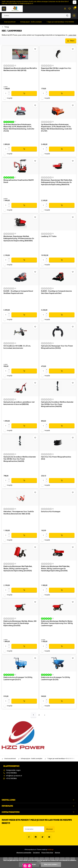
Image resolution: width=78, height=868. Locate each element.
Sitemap (57, 853)
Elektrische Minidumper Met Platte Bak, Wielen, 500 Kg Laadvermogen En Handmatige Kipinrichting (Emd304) (55, 569)
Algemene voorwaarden (24, 853)
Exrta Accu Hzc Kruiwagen (51, 512)
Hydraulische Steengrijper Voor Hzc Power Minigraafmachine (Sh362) (57, 347)
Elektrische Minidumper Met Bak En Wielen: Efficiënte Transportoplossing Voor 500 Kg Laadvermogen (57, 623)
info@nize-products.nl (14, 776)
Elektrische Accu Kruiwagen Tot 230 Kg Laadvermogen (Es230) (55, 679)
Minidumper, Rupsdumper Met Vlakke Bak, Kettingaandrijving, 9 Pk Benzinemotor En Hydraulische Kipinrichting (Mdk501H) (57, 182)
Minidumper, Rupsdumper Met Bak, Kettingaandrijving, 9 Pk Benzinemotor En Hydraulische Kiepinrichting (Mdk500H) (19, 239)
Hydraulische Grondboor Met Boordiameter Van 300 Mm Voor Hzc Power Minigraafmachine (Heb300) (57, 404)
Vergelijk (10, 98)
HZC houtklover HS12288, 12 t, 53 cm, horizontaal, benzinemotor (17, 347)
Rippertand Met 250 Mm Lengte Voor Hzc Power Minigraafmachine (56, 69)
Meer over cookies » (51, 864)
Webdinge (50, 850)
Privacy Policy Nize (47, 853)
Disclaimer (36, 853)
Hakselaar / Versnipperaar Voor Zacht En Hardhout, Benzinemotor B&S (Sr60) (19, 513)
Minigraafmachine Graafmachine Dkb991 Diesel (19, 181)
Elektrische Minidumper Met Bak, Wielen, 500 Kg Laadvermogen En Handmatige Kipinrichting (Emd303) (20, 623)
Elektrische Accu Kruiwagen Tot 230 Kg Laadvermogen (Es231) (18, 679)
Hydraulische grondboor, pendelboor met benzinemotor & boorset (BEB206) (19, 403)
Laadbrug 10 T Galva (49, 236)
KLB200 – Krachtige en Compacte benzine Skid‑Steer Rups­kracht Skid (56, 292)
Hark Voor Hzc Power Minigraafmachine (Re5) (56, 458)
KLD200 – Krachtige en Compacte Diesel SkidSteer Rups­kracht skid (18, 292)
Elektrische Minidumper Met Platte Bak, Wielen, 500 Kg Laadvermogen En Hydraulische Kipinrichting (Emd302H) (18, 569)
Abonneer (49, 829)
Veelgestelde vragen (13, 770)
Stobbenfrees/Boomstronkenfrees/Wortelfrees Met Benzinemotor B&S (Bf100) (20, 69)
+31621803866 (11, 773)
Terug (5, 27)
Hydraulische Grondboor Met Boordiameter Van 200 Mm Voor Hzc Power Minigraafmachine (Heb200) (20, 459)
